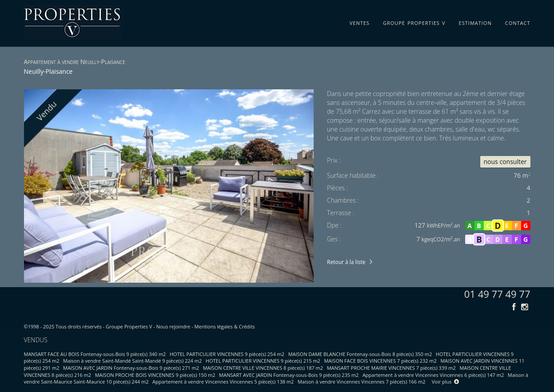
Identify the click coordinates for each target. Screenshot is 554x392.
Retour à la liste (346, 262)
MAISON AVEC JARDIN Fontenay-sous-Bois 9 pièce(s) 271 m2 (131, 368)
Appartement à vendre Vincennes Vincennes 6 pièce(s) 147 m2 (433, 375)
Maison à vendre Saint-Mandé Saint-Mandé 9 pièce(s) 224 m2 (132, 361)
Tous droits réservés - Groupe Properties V (104, 326)
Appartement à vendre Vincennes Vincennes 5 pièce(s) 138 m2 (223, 382)
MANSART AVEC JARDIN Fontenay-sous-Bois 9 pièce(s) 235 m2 (289, 375)
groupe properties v (414, 21)
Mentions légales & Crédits (225, 326)
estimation (475, 21)
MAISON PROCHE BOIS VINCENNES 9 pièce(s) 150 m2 (155, 375)
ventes (360, 21)
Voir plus (446, 382)
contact (518, 21)
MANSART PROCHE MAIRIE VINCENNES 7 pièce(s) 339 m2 (391, 368)
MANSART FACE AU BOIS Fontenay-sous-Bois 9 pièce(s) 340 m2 (95, 354)
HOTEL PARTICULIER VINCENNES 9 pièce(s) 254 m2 (227, 354)
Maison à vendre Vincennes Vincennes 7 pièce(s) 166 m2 (362, 382)
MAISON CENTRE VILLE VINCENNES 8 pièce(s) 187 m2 (263, 368)
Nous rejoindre (173, 326)
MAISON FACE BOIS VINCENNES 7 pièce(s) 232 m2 (380, 361)
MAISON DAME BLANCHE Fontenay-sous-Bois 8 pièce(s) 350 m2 (360, 354)
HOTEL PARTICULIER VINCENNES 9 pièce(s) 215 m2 (263, 361)
